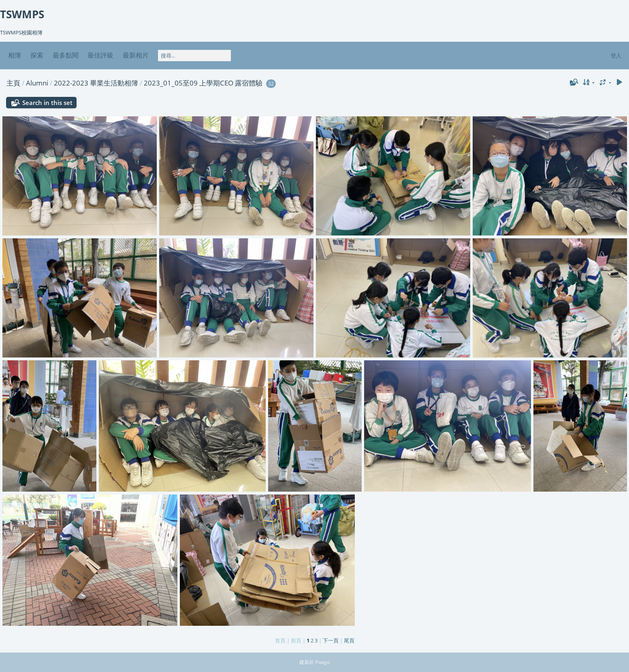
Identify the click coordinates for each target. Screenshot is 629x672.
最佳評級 (100, 55)
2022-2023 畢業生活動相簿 (96, 83)
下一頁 (331, 640)
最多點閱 (66, 55)
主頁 (13, 83)
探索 (37, 55)
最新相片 (136, 55)
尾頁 (349, 640)
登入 (616, 56)
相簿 (15, 55)
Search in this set (47, 103)
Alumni (37, 83)
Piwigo (322, 662)
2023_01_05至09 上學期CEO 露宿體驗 (203, 83)
